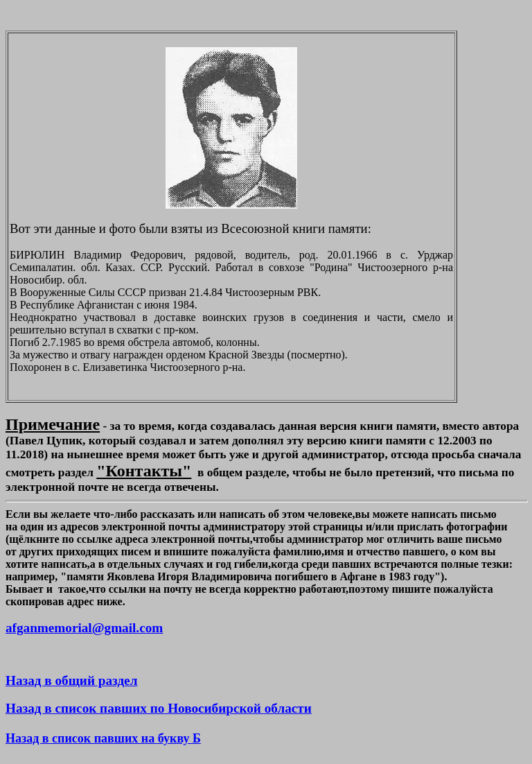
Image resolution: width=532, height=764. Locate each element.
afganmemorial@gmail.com (84, 628)
